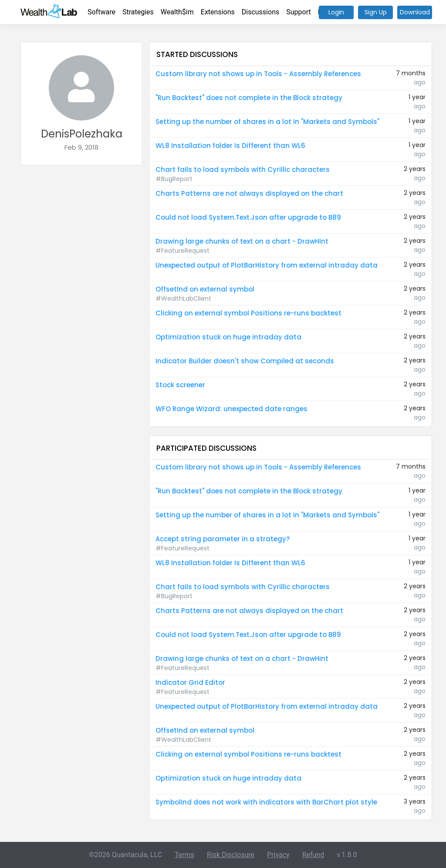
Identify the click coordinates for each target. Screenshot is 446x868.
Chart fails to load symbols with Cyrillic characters (243, 169)
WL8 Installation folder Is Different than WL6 (230, 146)
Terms (184, 855)
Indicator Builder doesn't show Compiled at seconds (245, 361)
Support (298, 12)
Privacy (278, 855)
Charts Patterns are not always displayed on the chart (249, 193)
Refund (313, 855)
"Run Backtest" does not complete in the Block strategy (249, 98)
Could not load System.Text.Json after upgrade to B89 (248, 217)
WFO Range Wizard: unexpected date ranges (231, 409)
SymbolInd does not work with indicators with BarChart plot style (266, 802)
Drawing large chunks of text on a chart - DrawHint (242, 241)
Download (415, 12)
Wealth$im (177, 12)
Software (101, 12)
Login (336, 12)
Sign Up (376, 12)
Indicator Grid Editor (190, 682)
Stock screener (180, 385)
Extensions (218, 12)
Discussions (260, 12)
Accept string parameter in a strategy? (223, 539)
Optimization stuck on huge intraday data (228, 337)
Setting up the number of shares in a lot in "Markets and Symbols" (267, 122)
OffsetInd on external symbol (205, 289)
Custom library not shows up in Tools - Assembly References (258, 74)
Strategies (138, 12)
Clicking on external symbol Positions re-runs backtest (248, 313)
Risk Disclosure (231, 855)
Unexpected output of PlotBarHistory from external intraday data (267, 265)
